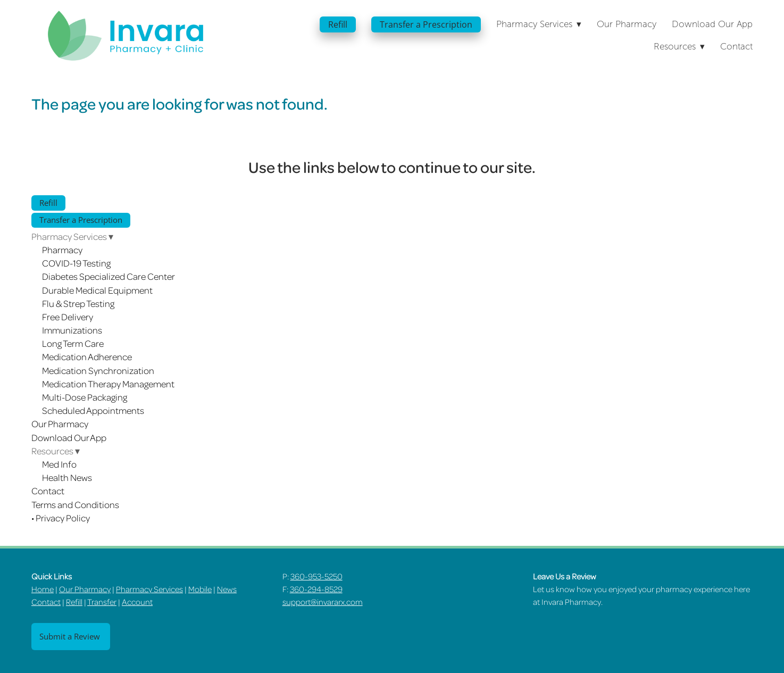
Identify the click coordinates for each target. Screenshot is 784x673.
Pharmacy (62, 250)
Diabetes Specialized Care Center (109, 276)
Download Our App (712, 24)
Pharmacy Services (149, 589)
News (227, 589)
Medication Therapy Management (108, 384)
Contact (736, 47)
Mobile (200, 589)
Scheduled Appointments (93, 410)
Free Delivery (68, 317)
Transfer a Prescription (426, 24)
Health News (67, 477)
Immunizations (72, 330)
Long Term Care (73, 343)
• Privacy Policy (61, 518)
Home (43, 589)
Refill (338, 24)
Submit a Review (71, 637)
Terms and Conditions (75, 504)
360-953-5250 (316, 576)
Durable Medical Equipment (97, 290)
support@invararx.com (323, 602)
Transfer (102, 602)
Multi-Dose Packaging (85, 397)
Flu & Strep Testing (78, 303)
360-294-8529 (316, 589)
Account (137, 602)
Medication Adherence (87, 356)
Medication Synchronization (98, 370)
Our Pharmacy (627, 24)
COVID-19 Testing (76, 263)
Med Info (59, 464)
